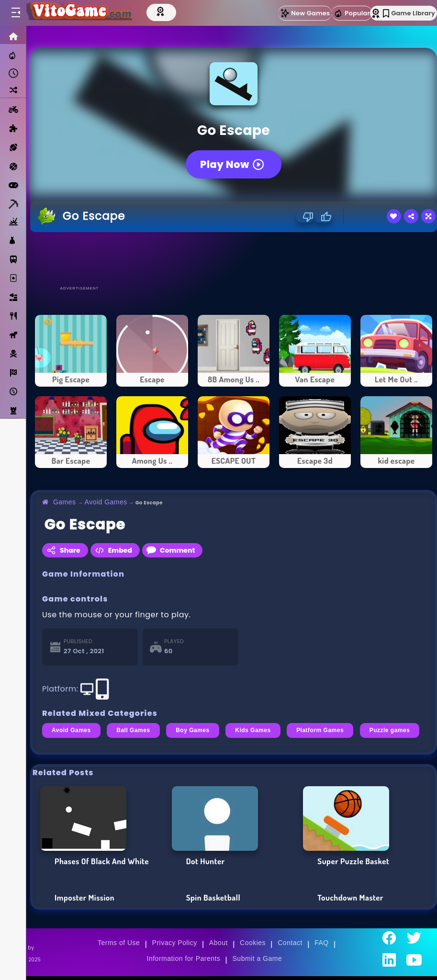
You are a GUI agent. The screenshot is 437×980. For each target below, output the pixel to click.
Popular (352, 13)
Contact (290, 943)
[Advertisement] (234, 258)
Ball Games (133, 730)
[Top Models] (161, 11)
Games (65, 502)
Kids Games (253, 730)
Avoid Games (106, 502)
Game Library (409, 13)
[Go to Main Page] (78, 13)
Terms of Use (119, 943)
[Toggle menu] (15, 13)
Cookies (253, 943)
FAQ (322, 943)
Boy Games (193, 730)
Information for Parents (184, 958)
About (218, 943)
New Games (305, 13)
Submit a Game (258, 958)
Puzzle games (390, 730)
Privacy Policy (175, 943)
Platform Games (320, 730)
